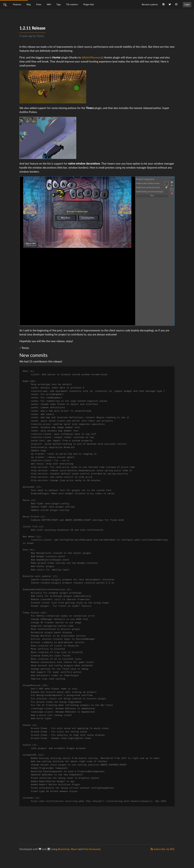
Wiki (49, 5)
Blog (29, 5)
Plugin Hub (89, 5)
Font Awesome (92, 849)
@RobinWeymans (92, 58)
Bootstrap (64, 849)
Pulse (39, 5)
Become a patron (150, 5)
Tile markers (72, 5)
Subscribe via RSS (163, 849)
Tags (59, 5)
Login (187, 5)
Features (17, 5)
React (74, 849)
